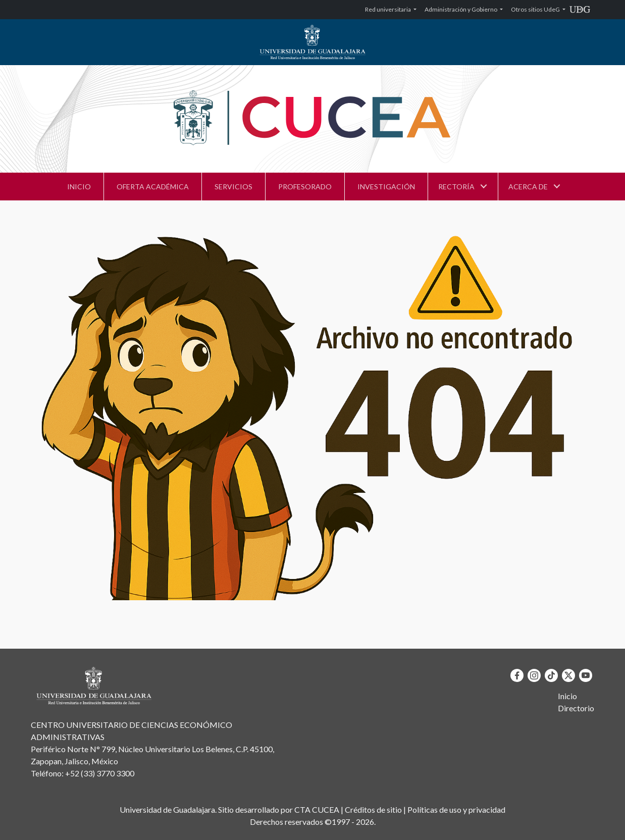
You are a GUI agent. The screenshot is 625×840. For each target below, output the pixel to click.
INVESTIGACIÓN (386, 187)
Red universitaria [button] (388, 9)
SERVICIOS (233, 187)
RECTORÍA (456, 187)
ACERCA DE (528, 187)
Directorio (576, 708)
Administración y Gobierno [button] (461, 9)
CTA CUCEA (317, 809)
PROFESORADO (305, 187)
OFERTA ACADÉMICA (153, 187)
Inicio (567, 696)
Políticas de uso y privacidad (456, 809)
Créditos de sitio (373, 809)
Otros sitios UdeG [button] (536, 9)
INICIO (79, 187)
